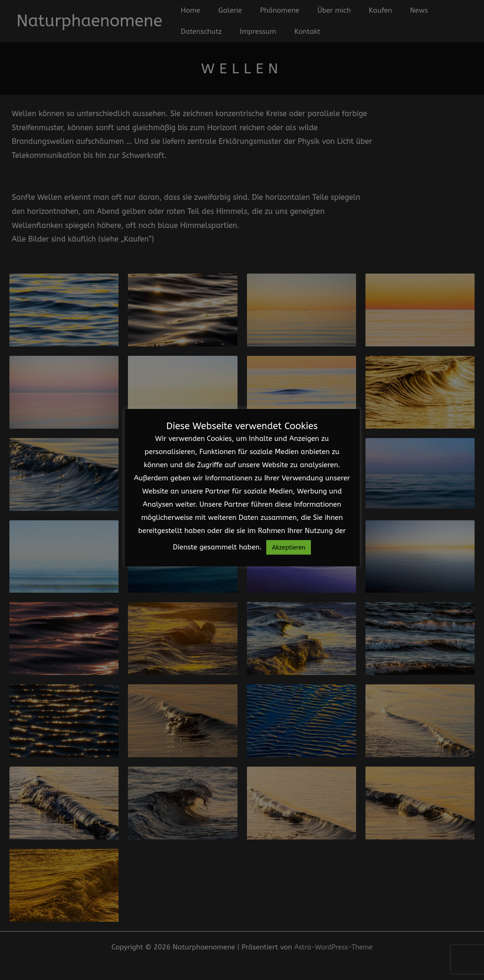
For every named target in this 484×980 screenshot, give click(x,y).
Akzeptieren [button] (289, 547)
